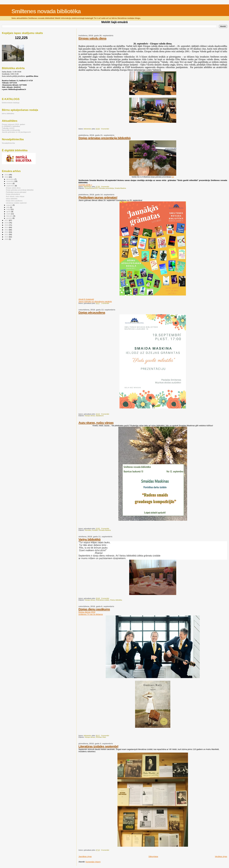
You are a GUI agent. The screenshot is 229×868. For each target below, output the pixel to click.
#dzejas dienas (90, 416)
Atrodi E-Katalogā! (86, 299)
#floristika (88, 530)
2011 (7, 234)
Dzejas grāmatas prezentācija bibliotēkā (105, 138)
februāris (10, 216)
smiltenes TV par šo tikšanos (91, 614)
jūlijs (8, 207)
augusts (10, 205)
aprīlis (9, 212)
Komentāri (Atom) (93, 862)
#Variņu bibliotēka (116, 600)
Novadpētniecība (8, 143)
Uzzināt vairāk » (85, 185)
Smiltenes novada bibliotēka (46, 11)
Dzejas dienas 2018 (87, 612)
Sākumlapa (153, 856)
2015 (7, 225)
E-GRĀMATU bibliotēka (11, 126)
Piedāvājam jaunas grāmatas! (98, 197)
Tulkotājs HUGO (8, 128)
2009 (7, 239)
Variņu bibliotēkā (89, 539)
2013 (7, 230)
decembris (10, 179)
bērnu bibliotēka (8, 113)
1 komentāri (105, 303)
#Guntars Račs (101, 737)
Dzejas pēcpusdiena (92, 312)
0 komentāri (105, 129)
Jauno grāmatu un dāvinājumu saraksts (95, 301)
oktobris (10, 183)
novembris (10, 181)
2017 (7, 220)
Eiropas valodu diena (92, 38)
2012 (7, 232)
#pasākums (100, 416)
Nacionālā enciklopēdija (11, 130)
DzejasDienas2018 (91, 188)
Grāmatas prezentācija (106, 188)
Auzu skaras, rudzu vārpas (96, 423)
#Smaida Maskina (105, 530)
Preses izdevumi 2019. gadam (14, 124)
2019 (7, 175)
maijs (9, 209)
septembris (11, 186)
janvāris (9, 218)
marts (9, 214)
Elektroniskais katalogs (11, 103)
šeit (173, 177)
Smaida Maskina (120, 188)
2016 (7, 223)
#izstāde (95, 530)
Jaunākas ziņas (85, 856)
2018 (7, 177)
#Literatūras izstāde (103, 600)
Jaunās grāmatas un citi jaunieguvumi (16, 132)
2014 (7, 227)
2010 (7, 237)
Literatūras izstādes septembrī (98, 746)
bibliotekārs (88, 129)
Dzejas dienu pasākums (94, 609)
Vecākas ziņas (221, 856)
